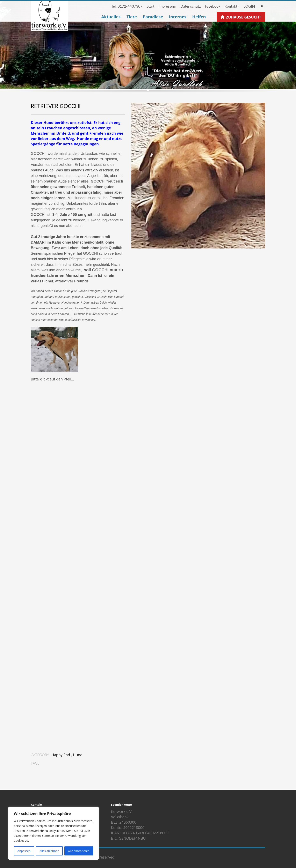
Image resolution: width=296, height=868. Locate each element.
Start (151, 6)
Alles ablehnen (49, 851)
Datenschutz (191, 6)
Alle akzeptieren (79, 851)
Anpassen (24, 851)
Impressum (167, 6)
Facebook (213, 6)
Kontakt (231, 6)
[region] (53, 833)
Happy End (61, 755)
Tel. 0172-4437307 (127, 6)
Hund (78, 755)
